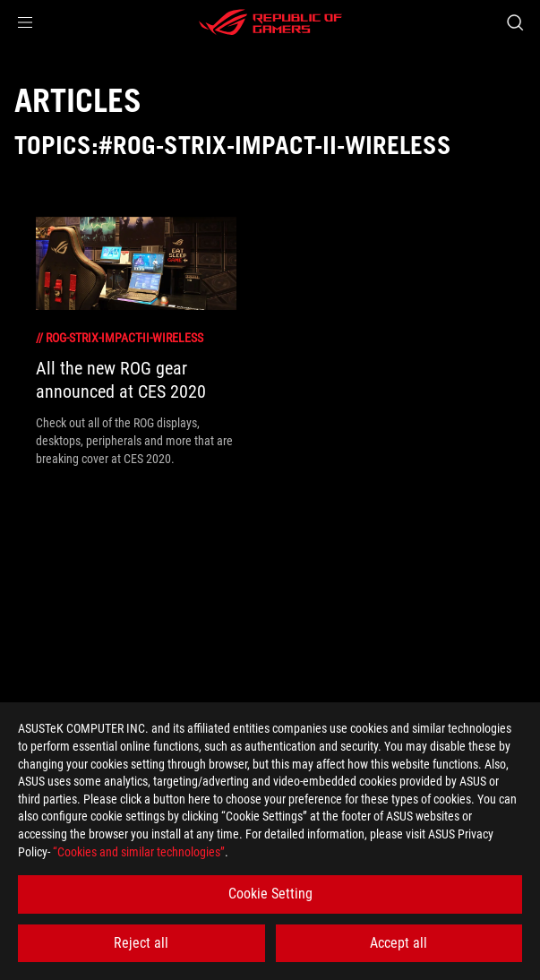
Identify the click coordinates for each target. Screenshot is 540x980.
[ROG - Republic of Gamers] (270, 22)
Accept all (399, 943)
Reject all (141, 943)
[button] (25, 22)
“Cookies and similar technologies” (139, 852)
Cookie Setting (270, 894)
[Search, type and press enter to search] (514, 22)
